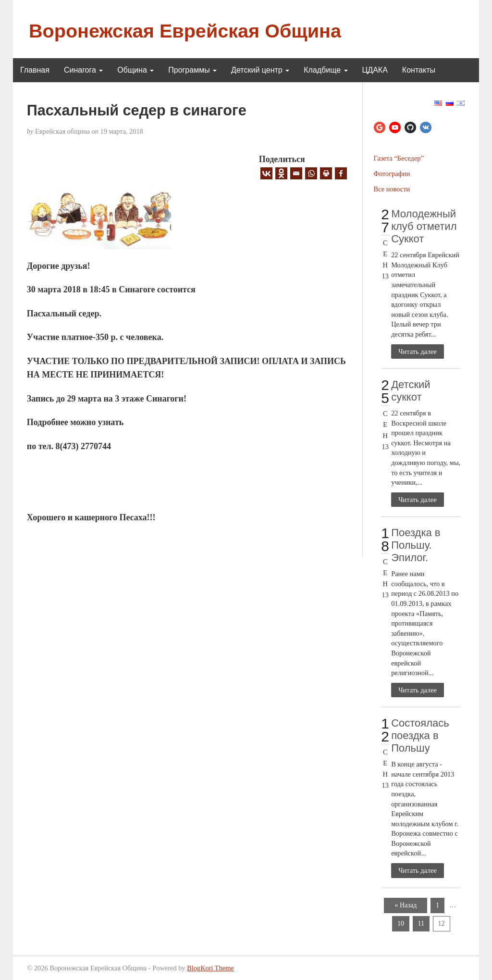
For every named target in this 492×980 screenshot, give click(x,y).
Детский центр (260, 70)
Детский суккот (411, 391)
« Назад (406, 905)
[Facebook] (341, 173)
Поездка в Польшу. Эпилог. (416, 545)
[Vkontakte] (266, 173)
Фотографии (392, 174)
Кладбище (326, 70)
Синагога (83, 70)
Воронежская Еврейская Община (185, 31)
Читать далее (418, 352)
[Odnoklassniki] (281, 173)
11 (421, 923)
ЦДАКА (375, 70)
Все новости (392, 189)
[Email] (296, 173)
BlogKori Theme (210, 968)
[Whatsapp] (311, 173)
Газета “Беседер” (399, 158)
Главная (35, 70)
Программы (192, 70)
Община (135, 70)
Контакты (419, 70)
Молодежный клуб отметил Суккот (424, 226)
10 (401, 923)
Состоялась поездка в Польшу (420, 735)
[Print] (326, 173)
